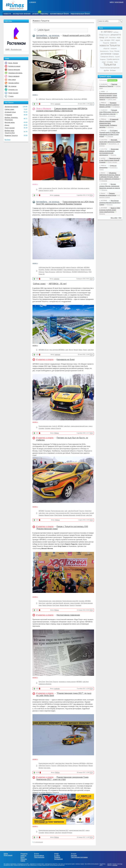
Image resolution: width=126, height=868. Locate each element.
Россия (117, 51)
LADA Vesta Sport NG (45, 267)
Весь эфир (114, 218)
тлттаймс (110, 62)
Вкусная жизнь (10, 122)
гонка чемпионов (57, 601)
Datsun (80, 350)
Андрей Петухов (81, 515)
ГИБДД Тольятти (104, 35)
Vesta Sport (88, 511)
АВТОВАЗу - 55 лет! (58, 284)
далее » (35, 95)
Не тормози (12, 86)
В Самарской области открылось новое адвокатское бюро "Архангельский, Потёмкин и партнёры (109, 123)
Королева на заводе (83, 188)
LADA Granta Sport (62, 766)
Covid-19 (55, 426)
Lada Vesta (42, 513)
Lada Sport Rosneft (73, 511)
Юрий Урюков (58, 515)
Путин (112, 51)
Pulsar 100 (42, 274)
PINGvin (57, 433)
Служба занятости (113, 59)
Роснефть (41, 270)
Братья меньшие (14, 70)
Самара (115, 54)
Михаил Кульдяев (86, 270)
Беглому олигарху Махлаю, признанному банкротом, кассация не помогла (110, 186)
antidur (103, 158)
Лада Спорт (67, 188)
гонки (47, 513)
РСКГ (90, 272)
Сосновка (47, 428)
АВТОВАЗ (84, 99)
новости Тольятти (44, 191)
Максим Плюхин (49, 515)
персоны (44, 14)
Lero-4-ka (104, 140)
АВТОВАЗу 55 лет (44, 350)
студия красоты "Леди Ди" (50, 188)
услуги (35, 14)
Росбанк (47, 270)
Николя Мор (69, 763)
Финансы (111, 127)
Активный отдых (10, 112)
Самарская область (107, 57)
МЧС (113, 40)
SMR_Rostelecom (13, 50)
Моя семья (12, 80)
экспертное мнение (22, 14)
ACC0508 (104, 184)
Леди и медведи (14, 76)
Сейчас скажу (9, 109)
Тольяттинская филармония (110, 68)
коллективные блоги (59, 14)
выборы (116, 32)
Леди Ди (60, 188)
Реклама (74, 856)
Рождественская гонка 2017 (47, 763)
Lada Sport (91, 350)
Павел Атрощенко (50, 272)
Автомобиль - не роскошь (48, 35)
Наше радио (85, 513)
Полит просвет (13, 93)
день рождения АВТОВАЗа (57, 350)
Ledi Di (51, 191)
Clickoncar (41, 272)
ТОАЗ (116, 62)
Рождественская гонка (45, 426)
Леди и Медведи (44, 109)
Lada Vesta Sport (60, 763)
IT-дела (11, 96)
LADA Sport (42, 99)
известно (54, 706)
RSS (120, 218)
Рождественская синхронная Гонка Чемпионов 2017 (54, 830)
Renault (76, 350)
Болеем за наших (14, 66)
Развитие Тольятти (11, 136)
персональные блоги (80, 14)
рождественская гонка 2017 (77, 830)
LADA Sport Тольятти (45, 766)
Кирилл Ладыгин (47, 605)
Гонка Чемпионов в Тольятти (72, 270)
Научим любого (14, 83)
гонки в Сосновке (75, 603)
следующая (39, 842)
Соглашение (58, 859)
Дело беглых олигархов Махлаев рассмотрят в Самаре (110, 203)
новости (7, 14)
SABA (103, 91)
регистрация (119, 2)
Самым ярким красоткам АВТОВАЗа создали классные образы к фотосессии (62, 110)
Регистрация (8, 855)
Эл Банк (113, 70)
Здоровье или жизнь (15, 73)
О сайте (57, 856)
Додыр (7, 125)
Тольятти (48, 99)
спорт (104, 62)
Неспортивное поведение (68, 615)
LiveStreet (115, 865)
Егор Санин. (47, 768)
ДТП (107, 38)
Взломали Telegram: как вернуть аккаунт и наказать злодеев (109, 105)
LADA (40, 188)
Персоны (24, 859)
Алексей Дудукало (67, 833)
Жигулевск (112, 38)
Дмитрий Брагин (83, 766)
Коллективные (39, 856)
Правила (57, 857)
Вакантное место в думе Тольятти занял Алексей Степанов (110, 160)
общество (106, 49)
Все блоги (8, 140)
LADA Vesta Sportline (57, 99)
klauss (103, 173)
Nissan (85, 350)
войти (112, 2)
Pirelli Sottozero (67, 272)
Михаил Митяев (64, 605)
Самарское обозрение (45, 684)
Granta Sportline (68, 99)
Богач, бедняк (13, 63)
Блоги (23, 857)
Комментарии (112, 80)
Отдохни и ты (13, 90)
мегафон (107, 40)
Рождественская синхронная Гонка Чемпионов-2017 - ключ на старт (62, 778)
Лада (102, 40)
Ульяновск (78, 605)
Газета (23, 861)
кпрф (118, 38)
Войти (6, 854)
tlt (102, 32)
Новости (23, 856)
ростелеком (106, 54)
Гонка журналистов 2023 (58, 267)
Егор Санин (56, 605)
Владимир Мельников (69, 515)
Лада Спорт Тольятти (52, 682)
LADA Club (59, 272)
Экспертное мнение (11, 107)
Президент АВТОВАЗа (79, 763)
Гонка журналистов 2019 (63, 513)
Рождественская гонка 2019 (70, 601)
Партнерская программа (79, 857)
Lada (67, 350)
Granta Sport (77, 99)
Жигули (71, 350)
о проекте (33, 2)
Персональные (39, 857)
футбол (106, 70)
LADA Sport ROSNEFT (56, 270)
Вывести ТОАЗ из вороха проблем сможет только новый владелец (110, 210)
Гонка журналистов (76, 513)
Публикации (103, 80)
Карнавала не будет (66, 360)
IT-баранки (8, 115)
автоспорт (52, 513)
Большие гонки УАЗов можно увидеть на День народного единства (109, 112)
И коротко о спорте (45, 360)
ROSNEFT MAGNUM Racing (80, 272)
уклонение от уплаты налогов (67, 682)
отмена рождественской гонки (79, 426)
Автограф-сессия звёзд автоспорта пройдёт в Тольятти (110, 142)
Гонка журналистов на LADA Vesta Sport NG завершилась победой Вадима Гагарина (65, 203)
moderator (57, 104)
